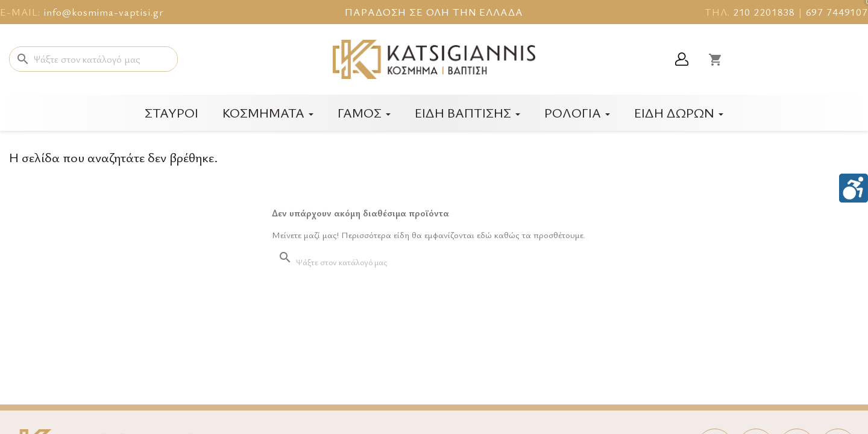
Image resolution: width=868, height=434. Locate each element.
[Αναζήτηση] (93, 59)
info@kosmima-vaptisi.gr (104, 12)
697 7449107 (837, 12)
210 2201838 (764, 12)
